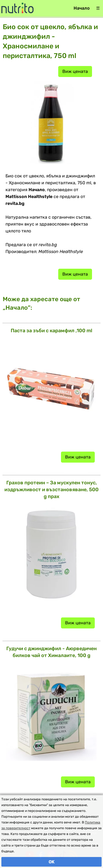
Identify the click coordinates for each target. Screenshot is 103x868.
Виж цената (75, 71)
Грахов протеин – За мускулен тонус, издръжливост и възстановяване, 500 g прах (51, 490)
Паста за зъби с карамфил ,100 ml (51, 331)
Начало (82, 8)
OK (52, 862)
